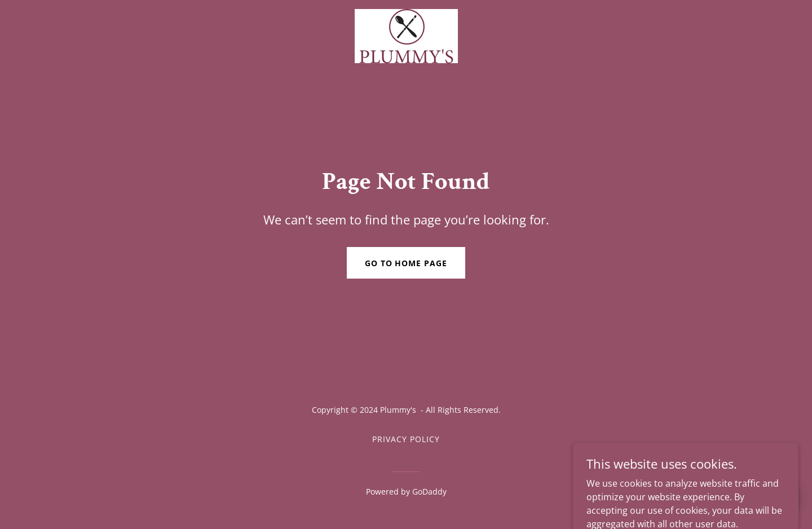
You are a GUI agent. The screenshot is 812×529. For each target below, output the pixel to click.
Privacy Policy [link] (406, 439)
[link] (406, 35)
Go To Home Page (406, 263)
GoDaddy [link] (429, 491)
